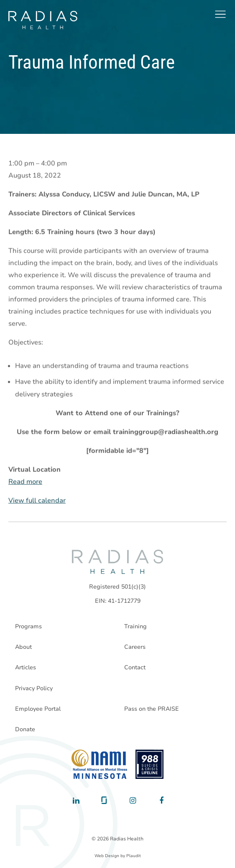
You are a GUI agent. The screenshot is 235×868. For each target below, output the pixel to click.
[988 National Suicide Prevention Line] (149, 764)
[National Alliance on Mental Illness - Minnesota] (99, 764)
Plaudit (134, 856)
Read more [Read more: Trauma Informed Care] (25, 482)
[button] (220, 14)
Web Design (107, 856)
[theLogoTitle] (43, 20)
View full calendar (37, 501)
